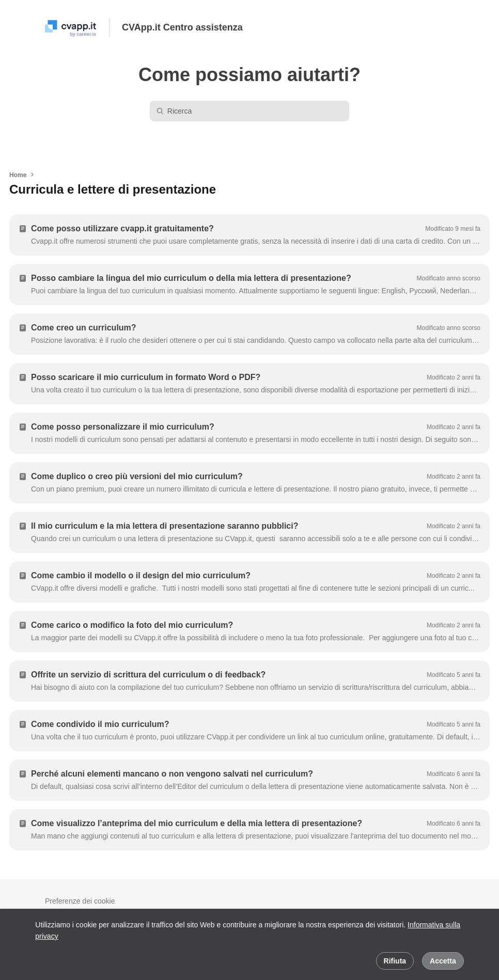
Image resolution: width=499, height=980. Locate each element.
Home (18, 175)
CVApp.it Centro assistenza (182, 27)
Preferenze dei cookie (80, 901)
